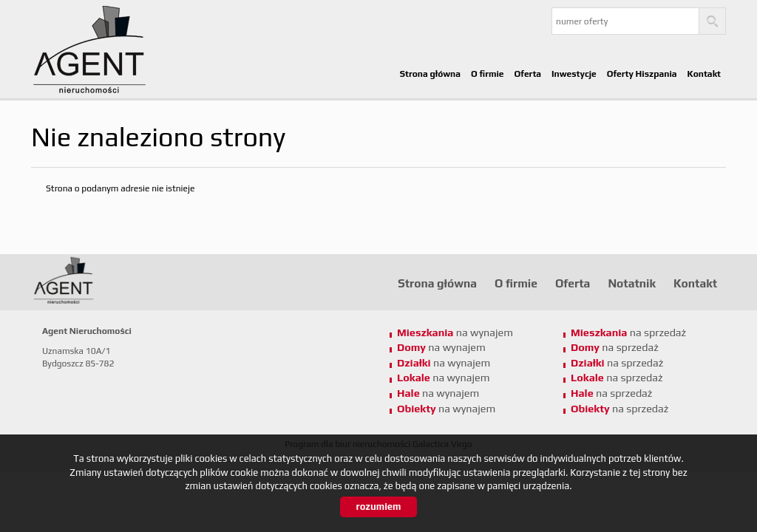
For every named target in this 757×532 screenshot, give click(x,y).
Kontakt (704, 74)
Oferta (528, 74)
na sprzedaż (628, 332)
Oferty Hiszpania (642, 74)
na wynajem (455, 332)
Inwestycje (574, 74)
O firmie (488, 74)
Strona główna (430, 74)
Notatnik (632, 283)
